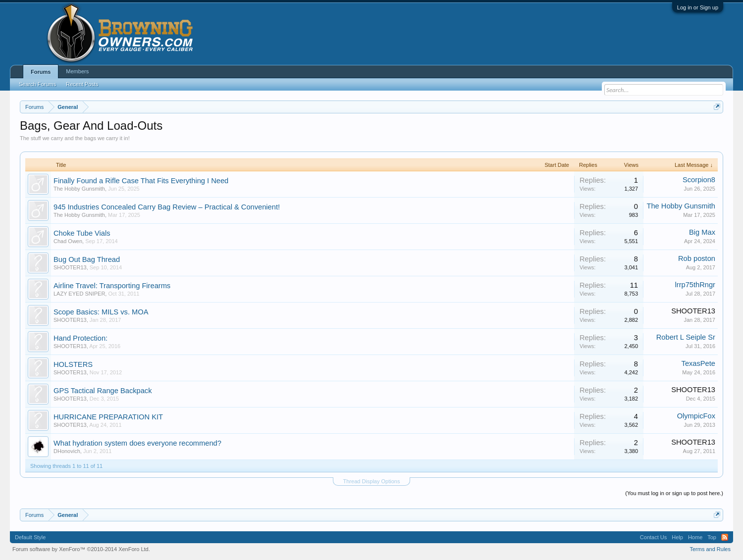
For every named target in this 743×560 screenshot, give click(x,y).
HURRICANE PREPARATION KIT (108, 417)
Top (712, 537)
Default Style (30, 537)
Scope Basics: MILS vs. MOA (101, 312)
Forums (41, 72)
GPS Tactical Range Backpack (103, 391)
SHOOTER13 (70, 267)
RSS (725, 537)
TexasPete (698, 363)
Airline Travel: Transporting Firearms (112, 286)
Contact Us (653, 537)
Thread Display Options (372, 481)
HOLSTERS (73, 364)
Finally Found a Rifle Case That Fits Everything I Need (141, 181)
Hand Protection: (80, 338)
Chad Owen (68, 241)
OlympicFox (696, 416)
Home (695, 537)
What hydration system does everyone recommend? (137, 443)
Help (677, 537)
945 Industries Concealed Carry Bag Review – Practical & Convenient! (167, 207)
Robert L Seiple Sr (686, 337)
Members (77, 71)
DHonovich (67, 451)
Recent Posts (82, 84)
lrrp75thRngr (695, 285)
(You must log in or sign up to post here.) (674, 493)
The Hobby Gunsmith (79, 189)
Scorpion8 (699, 180)
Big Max (702, 232)
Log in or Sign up (698, 7)
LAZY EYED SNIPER (79, 294)
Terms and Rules (710, 549)
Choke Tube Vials (82, 233)
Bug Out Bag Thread (87, 259)
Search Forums (37, 84)
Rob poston (697, 258)
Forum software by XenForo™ (81, 549)
